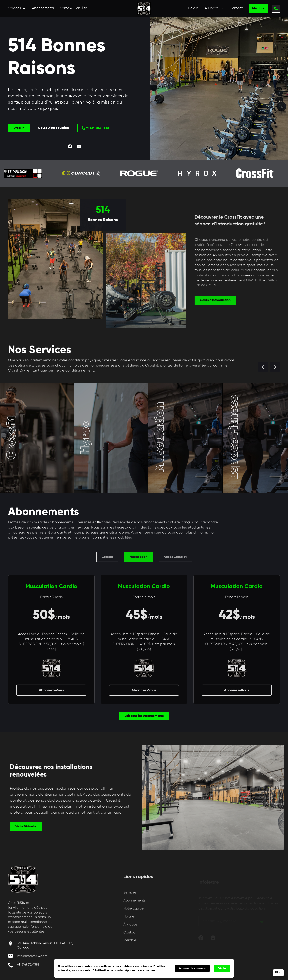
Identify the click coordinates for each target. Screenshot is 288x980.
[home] (144, 9)
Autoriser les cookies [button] (192, 968)
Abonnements (43, 8)
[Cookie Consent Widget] (144, 968)
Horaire (193, 8)
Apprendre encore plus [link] (140, 970)
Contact (236, 8)
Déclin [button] (222, 968)
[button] (17, 8)
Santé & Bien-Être (74, 8)
